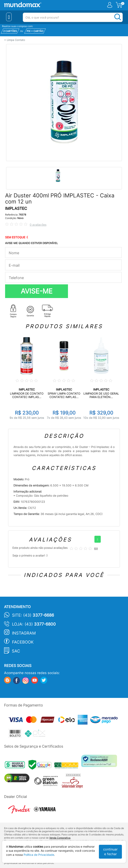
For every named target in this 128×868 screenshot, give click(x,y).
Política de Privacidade (39, 855)
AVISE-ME (37, 291)
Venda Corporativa (60, 838)
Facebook (23, 642)
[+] (98, 539)
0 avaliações (38, 225)
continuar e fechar (110, 852)
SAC (16, 651)
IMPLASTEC (16, 208)
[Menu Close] (9, 17)
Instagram (24, 633)
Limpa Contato (16, 40)
